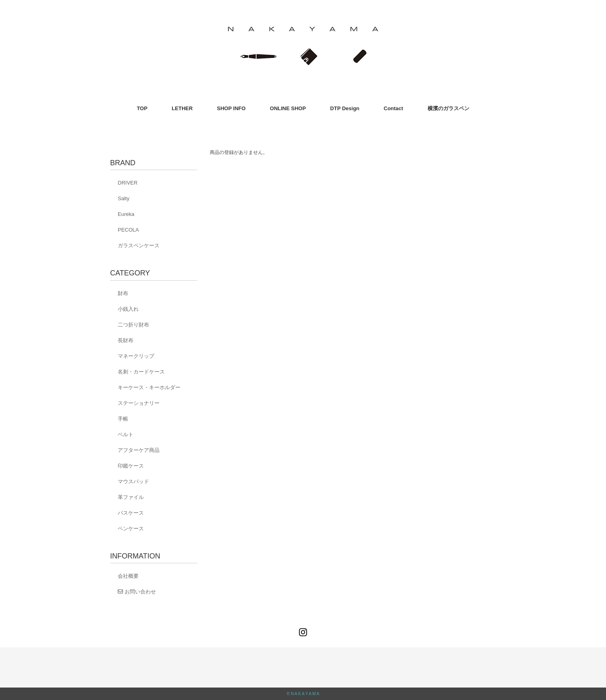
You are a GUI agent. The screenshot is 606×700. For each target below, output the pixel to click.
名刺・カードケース (141, 372)
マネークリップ (136, 356)
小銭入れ (128, 309)
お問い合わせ (137, 592)
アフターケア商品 (139, 450)
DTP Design (345, 108)
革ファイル (131, 497)
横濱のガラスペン (448, 108)
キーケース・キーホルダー (149, 387)
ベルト (126, 434)
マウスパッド (133, 481)
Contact (393, 108)
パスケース (131, 513)
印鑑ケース (131, 466)
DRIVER (128, 183)
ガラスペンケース (139, 245)
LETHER (182, 108)
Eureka (126, 214)
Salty (124, 198)
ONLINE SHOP (288, 108)
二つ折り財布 (133, 325)
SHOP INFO (231, 108)
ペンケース (131, 529)
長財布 (126, 340)
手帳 (123, 419)
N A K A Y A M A (305, 694)
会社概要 (128, 576)
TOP (142, 108)
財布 (123, 293)
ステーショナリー (139, 403)
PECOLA (128, 230)
